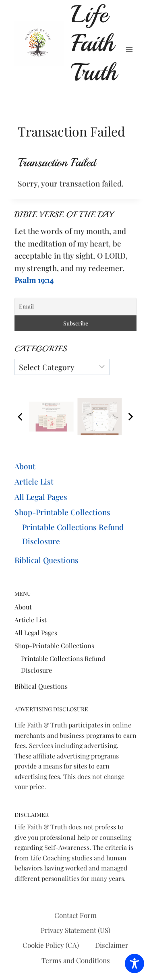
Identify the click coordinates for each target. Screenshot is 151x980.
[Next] (130, 416)
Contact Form (75, 915)
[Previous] (21, 416)
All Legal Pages (41, 497)
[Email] (75, 307)
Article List (34, 481)
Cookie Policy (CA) (51, 945)
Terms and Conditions (76, 960)
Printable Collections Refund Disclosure (73, 534)
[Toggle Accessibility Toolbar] (134, 963)
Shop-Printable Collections (62, 512)
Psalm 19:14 (34, 280)
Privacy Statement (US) (75, 930)
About (25, 466)
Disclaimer (112, 945)
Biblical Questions (47, 560)
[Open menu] (129, 49)
